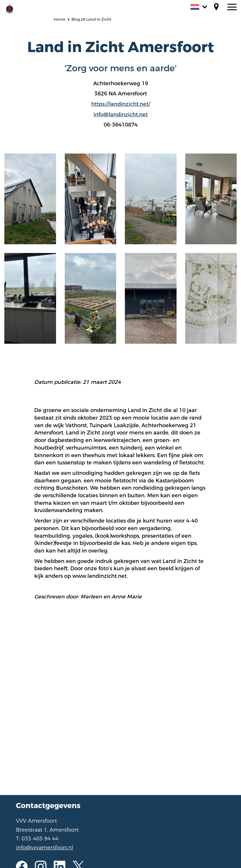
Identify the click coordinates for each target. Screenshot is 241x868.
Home (60, 19)
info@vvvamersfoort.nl (45, 848)
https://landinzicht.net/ (121, 104)
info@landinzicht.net (121, 115)
